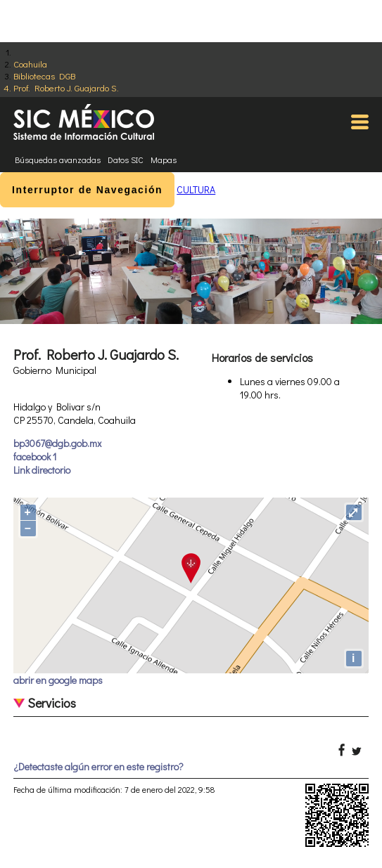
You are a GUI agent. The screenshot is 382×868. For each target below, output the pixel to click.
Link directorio (42, 470)
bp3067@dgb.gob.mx (57, 443)
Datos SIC (126, 160)
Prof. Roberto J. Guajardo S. (66, 88)
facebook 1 (35, 456)
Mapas (164, 160)
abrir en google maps (58, 680)
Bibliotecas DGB (44, 76)
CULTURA (196, 189)
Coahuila (30, 64)
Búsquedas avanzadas (58, 160)
